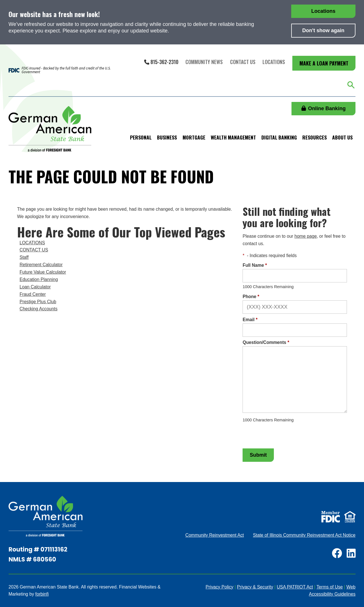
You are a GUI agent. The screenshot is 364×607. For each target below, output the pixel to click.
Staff (24, 257)
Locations (323, 11)
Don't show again (323, 30)
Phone (251, 297)
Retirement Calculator (41, 265)
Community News (204, 62)
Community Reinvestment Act (215, 535)
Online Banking (324, 108)
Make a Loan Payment (324, 63)
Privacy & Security (255, 587)
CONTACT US (34, 250)
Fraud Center (33, 294)
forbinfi (42, 594)
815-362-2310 (161, 62)
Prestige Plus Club (38, 302)
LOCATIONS (32, 243)
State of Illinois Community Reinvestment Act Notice (304, 535)
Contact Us (243, 62)
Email (250, 320)
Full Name (255, 265)
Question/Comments (266, 342)
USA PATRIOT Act (295, 587)
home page (305, 236)
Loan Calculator (35, 287)
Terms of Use (330, 587)
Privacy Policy (220, 587)
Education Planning (39, 279)
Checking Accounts (39, 309)
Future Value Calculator (43, 272)
